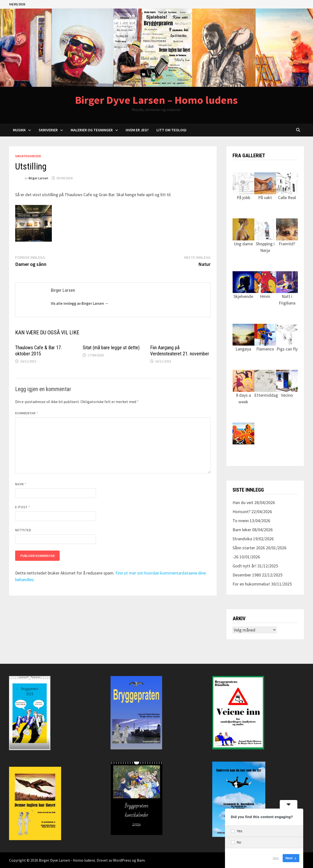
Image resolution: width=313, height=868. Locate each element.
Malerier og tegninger (92, 130)
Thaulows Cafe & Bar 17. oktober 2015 (39, 351)
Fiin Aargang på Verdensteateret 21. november (180, 351)
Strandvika (242, 539)
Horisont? (241, 512)
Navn (21, 484)
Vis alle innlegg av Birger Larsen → (80, 303)
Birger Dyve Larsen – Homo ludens (156, 100)
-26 (235, 557)
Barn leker (242, 530)
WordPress (122, 860)
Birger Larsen (38, 178)
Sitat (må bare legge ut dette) (111, 348)
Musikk (19, 130)
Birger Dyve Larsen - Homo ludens (67, 860)
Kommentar (27, 413)
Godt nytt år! (245, 566)
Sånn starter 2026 (249, 548)
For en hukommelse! (251, 584)
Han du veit (243, 502)
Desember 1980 (247, 575)
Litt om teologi (171, 130)
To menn (241, 521)
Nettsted (23, 530)
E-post (23, 507)
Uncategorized (28, 156)
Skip (276, 858)
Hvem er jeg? (137, 130)
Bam (141, 860)
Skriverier (48, 130)
